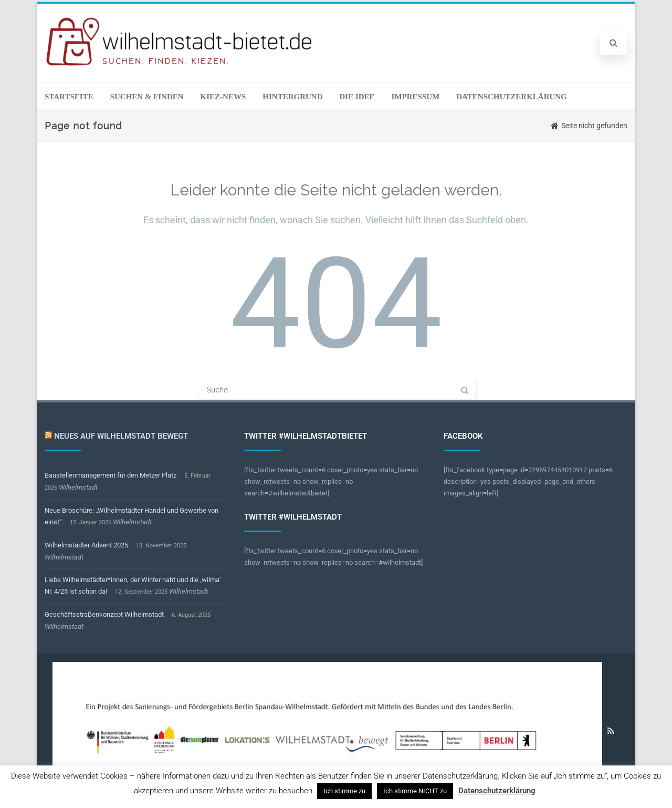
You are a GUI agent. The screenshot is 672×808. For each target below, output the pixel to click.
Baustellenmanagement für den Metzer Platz (111, 475)
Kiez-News (223, 97)
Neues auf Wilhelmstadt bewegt (121, 436)
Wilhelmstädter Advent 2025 (86, 545)
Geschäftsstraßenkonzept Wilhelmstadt (104, 614)
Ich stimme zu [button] (344, 791)
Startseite (69, 97)
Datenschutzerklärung (512, 97)
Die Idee (357, 97)
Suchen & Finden (147, 97)
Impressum (416, 97)
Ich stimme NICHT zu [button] (415, 791)
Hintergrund (292, 97)
